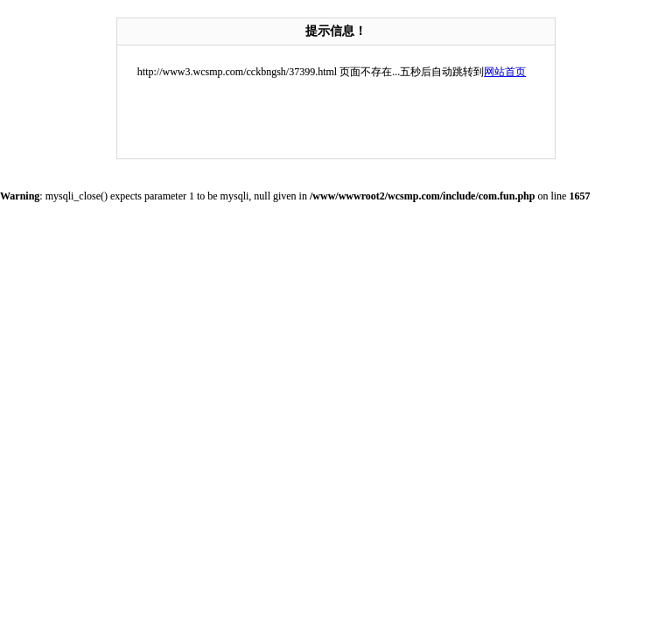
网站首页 (505, 72)
